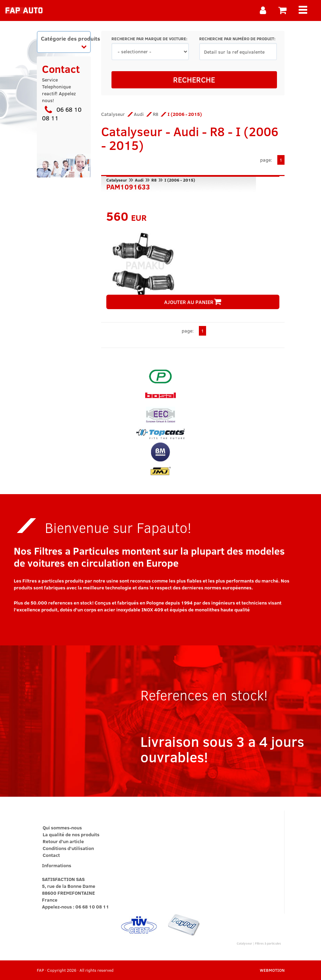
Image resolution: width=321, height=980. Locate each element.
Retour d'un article (63, 841)
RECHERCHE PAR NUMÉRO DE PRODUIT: (237, 39)
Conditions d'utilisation (68, 848)
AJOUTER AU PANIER (193, 302)
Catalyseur (113, 114)
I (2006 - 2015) (180, 180)
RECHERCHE (194, 79)
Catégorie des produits (66, 42)
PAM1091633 (128, 186)
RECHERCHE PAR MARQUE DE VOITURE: (149, 39)
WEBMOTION (272, 970)
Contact (51, 855)
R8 (156, 114)
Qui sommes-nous (62, 827)
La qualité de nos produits (71, 834)
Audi (139, 114)
